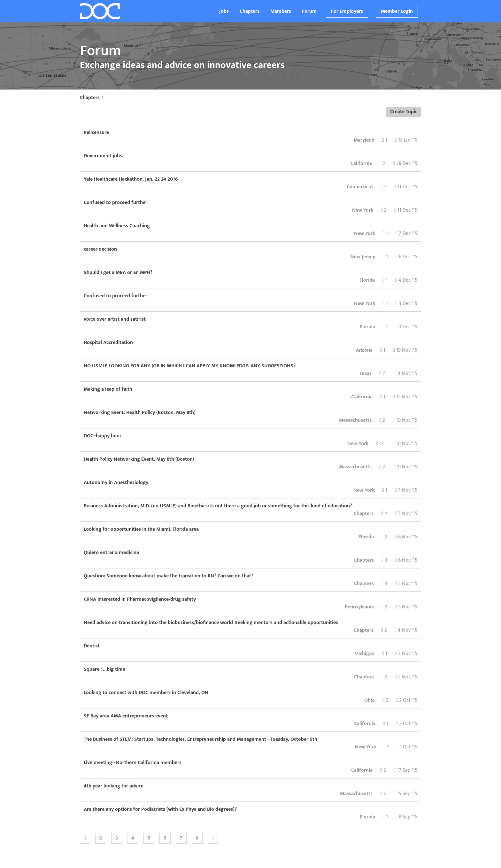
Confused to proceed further (116, 203)
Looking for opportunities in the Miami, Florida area (141, 529)
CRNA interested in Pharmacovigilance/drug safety (140, 599)
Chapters (250, 11)
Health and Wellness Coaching (117, 226)
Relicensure (96, 133)
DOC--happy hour (103, 436)
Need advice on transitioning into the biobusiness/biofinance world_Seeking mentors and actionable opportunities (211, 623)
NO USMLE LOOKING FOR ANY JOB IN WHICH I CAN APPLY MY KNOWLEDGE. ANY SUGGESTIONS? (190, 366)
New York (363, 210)
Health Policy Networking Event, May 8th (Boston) (139, 459)
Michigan (364, 654)
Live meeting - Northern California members (133, 763)
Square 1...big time (104, 669)
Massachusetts (355, 420)
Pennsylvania (359, 607)
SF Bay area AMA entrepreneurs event (126, 716)
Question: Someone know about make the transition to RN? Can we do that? (169, 576)
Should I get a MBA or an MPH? (118, 273)
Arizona (364, 350)
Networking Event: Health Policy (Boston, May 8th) (140, 413)
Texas (366, 374)
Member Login (397, 11)
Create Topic (404, 112)
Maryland (364, 140)
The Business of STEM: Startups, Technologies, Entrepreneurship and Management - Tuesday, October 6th (200, 739)
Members (281, 11)
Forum (309, 11)
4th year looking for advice (114, 786)
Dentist (92, 646)
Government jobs (103, 156)
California (361, 164)
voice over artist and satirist (115, 319)
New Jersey (363, 257)
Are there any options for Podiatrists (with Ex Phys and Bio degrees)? (160, 809)
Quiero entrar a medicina (111, 553)
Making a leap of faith (108, 389)
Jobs (224, 11)
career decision (100, 249)
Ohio (370, 700)
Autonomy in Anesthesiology (116, 483)
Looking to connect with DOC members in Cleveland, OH (146, 693)
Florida (367, 280)
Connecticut (360, 187)
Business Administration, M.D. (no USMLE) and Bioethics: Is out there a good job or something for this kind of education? (218, 506)
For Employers (347, 11)
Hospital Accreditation (108, 343)
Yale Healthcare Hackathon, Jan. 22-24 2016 (131, 179)
